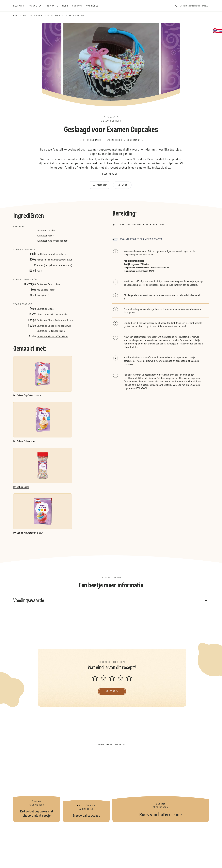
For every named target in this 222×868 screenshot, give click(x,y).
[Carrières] (95, 6)
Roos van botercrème (161, 787)
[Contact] (79, 6)
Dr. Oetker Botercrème (48, 285)
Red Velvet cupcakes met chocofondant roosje (37, 787)
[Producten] (37, 6)
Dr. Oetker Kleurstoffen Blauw (52, 337)
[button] (111, 112)
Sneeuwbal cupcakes (86, 787)
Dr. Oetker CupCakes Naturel (52, 254)
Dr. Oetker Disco (45, 309)
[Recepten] (21, 6)
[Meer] (67, 6)
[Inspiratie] (54, 6)
